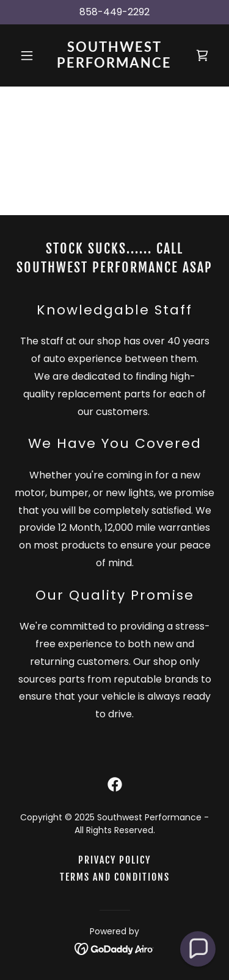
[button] (30, 55)
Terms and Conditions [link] (115, 877)
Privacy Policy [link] (114, 860)
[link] (114, 64)
